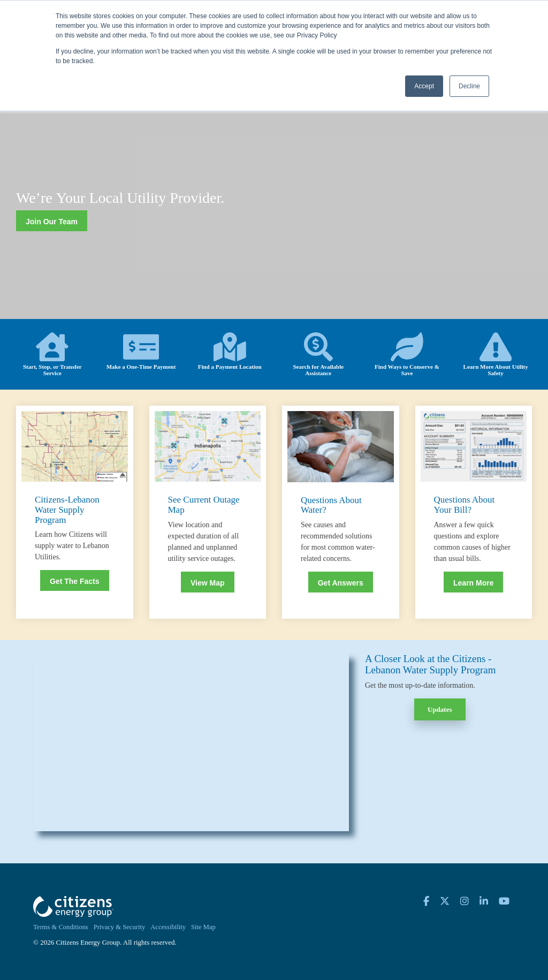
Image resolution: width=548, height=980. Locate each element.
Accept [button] (424, 86)
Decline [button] (469, 86)
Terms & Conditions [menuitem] (61, 927)
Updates (440, 709)
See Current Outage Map (204, 505)
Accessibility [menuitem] (168, 927)
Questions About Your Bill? (465, 505)
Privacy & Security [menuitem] (120, 927)
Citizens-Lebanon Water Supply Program (67, 510)
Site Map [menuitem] (203, 927)
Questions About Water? (331, 505)
